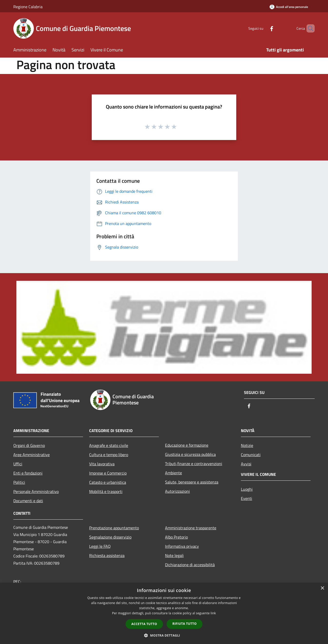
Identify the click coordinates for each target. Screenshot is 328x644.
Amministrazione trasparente (191, 528)
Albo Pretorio (176, 537)
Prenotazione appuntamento (114, 528)
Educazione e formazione (187, 445)
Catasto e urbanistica (108, 482)
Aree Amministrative (32, 455)
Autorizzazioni (177, 491)
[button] (164, 635)
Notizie (247, 445)
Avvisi (246, 464)
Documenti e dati (28, 501)
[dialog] (164, 613)
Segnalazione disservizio (110, 537)
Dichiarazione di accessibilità (190, 565)
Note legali (174, 555)
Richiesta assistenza (107, 555)
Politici (19, 482)
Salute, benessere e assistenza (192, 482)
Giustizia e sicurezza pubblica (190, 454)
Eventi (247, 498)
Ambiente (173, 473)
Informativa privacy (182, 546)
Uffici (18, 464)
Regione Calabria (28, 7)
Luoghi (247, 489)
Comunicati (251, 455)
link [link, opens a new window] (213, 613)
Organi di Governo (29, 445)
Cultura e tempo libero (109, 455)
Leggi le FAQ (100, 546)
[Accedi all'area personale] (289, 7)
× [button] (322, 588)
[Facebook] (263, 28)
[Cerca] (309, 28)
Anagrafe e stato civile (109, 445)
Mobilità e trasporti (106, 491)
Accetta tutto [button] (144, 624)
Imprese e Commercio (108, 473)
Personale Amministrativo (36, 491)
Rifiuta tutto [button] (185, 624)
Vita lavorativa (102, 464)
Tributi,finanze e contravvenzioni (194, 464)
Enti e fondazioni (28, 473)
